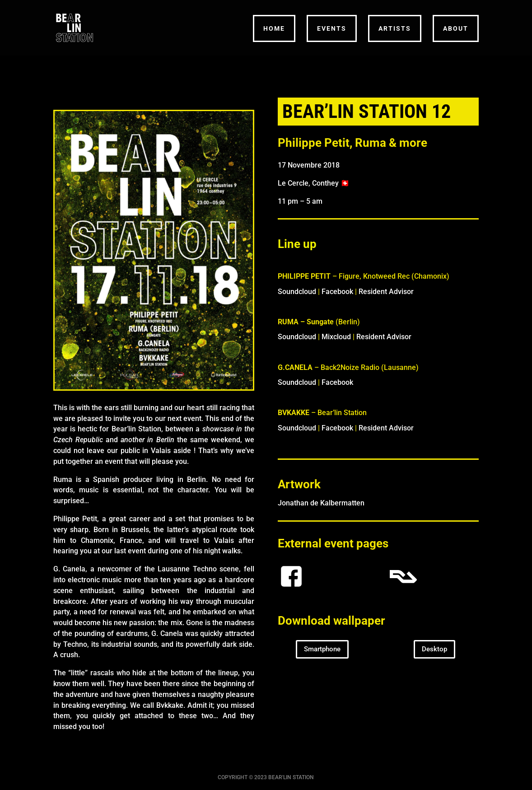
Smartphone (322, 649)
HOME (274, 28)
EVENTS (332, 28)
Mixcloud (336, 337)
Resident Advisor (386, 292)
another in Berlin (147, 440)
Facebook (337, 292)
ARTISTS (395, 28)
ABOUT (456, 28)
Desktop (434, 649)
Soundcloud (297, 292)
